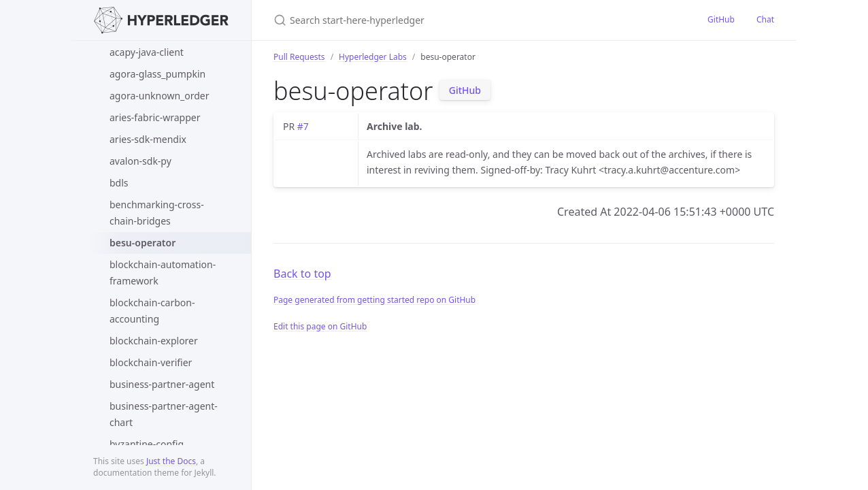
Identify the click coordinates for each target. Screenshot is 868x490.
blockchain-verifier (151, 362)
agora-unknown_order (160, 96)
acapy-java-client (147, 52)
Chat (765, 19)
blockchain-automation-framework (163, 273)
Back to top (302, 274)
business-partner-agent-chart (164, 414)
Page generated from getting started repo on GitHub (374, 300)
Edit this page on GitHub (320, 326)
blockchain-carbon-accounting (152, 311)
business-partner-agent (162, 384)
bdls (119, 183)
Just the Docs (171, 461)
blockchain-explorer (154, 341)
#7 (303, 126)
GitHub (721, 19)
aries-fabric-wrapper (155, 117)
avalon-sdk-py (140, 161)
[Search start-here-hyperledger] (434, 20)
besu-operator (143, 243)
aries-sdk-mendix (148, 139)
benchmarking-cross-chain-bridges (157, 213)
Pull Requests (299, 57)
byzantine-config (147, 444)
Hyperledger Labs (373, 57)
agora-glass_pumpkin (157, 74)
